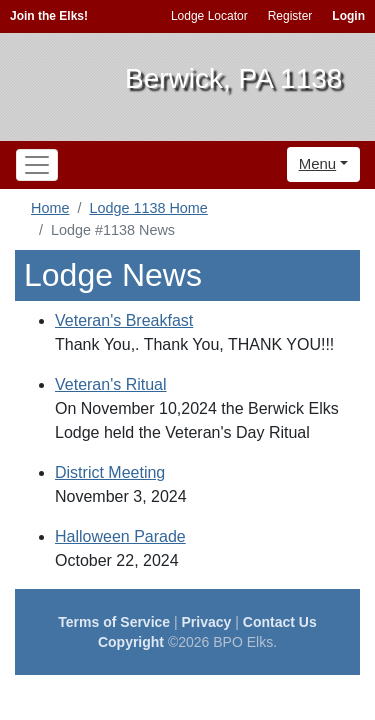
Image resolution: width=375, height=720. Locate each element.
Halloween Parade (120, 536)
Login (348, 16)
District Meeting (110, 472)
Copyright (131, 642)
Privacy (207, 622)
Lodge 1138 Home (148, 208)
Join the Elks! (49, 16)
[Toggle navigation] (37, 165)
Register (290, 16)
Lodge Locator (209, 16)
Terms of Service (114, 622)
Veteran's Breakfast (124, 320)
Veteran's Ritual (111, 384)
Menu (318, 163)
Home (50, 208)
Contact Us (280, 622)
